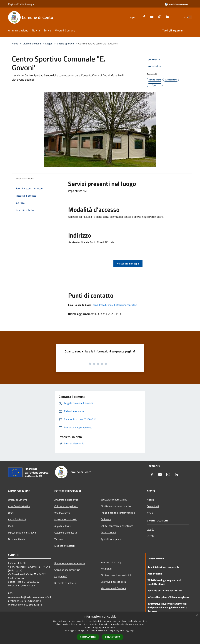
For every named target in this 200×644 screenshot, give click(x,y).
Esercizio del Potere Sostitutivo (165, 590)
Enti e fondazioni (17, 519)
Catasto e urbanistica (66, 533)
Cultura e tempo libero (66, 506)
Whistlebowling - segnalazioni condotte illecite (164, 582)
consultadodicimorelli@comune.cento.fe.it (115, 305)
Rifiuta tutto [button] (113, 637)
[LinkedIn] (160, 17)
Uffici (11, 513)
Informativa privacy (111, 562)
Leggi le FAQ (61, 576)
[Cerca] (188, 17)
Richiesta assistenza (65, 583)
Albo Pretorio (155, 574)
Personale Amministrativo (22, 533)
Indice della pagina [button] (25, 179)
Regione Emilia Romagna (21, 4)
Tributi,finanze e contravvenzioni (118, 513)
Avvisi (150, 513)
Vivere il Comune (32, 44)
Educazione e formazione (114, 500)
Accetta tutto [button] (88, 637)
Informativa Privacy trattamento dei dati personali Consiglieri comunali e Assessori (167, 607)
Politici (12, 526)
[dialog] (100, 628)
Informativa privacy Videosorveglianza (168, 597)
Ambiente (106, 519)
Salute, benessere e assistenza (117, 526)
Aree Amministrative (19, 506)
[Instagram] (152, 17)
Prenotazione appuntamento (70, 563)
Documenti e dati (17, 539)
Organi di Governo (18, 500)
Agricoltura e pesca (111, 539)
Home (15, 44)
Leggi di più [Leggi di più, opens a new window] (130, 630)
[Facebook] (137, 17)
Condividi (154, 60)
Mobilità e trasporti (65, 546)
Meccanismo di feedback (113, 588)
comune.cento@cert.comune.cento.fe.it (30, 597)
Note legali (106, 569)
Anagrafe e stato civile (66, 500)
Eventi (150, 536)
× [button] (196, 615)
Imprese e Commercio (66, 519)
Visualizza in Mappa (128, 264)
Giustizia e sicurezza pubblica (116, 506)
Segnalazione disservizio (67, 570)
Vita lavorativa (62, 513)
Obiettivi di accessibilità (113, 582)
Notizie (151, 500)
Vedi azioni (155, 66)
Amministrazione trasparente (163, 567)
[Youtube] (145, 17)
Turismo (59, 539)
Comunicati (153, 506)
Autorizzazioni (108, 532)
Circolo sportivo (65, 44)
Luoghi (49, 44)
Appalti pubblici (62, 526)
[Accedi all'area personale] (176, 4)
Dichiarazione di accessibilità (116, 575)
